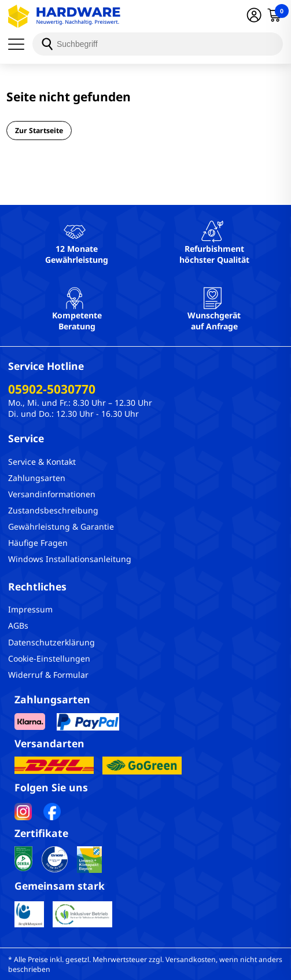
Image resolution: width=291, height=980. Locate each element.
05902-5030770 (52, 389)
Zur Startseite (39, 131)
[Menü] (20, 44)
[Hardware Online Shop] (64, 16)
